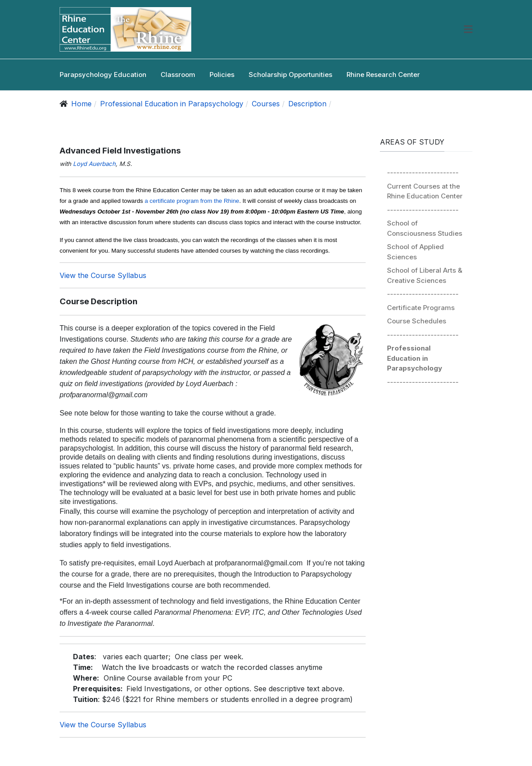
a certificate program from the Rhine (192, 201)
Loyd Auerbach (94, 164)
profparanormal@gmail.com (104, 395)
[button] (468, 29)
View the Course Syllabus (103, 275)
